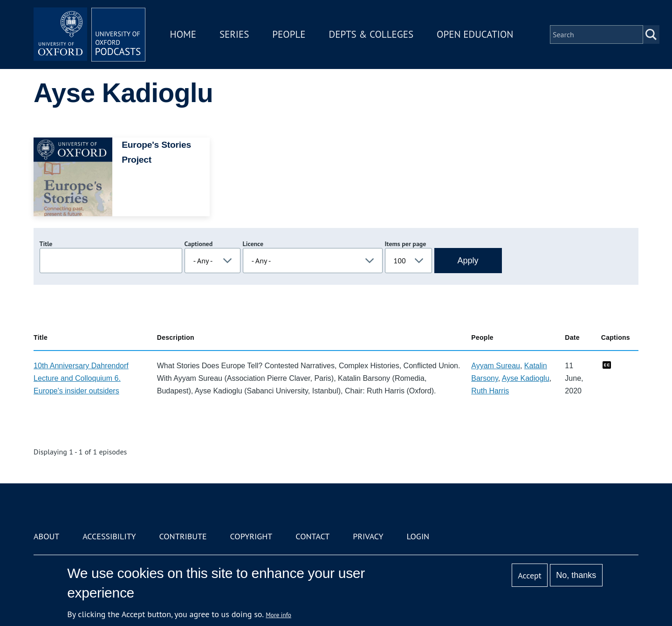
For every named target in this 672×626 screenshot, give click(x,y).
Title (46, 244)
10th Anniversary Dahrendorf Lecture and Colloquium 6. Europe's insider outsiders (81, 378)
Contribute (183, 536)
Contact (312, 536)
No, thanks (576, 575)
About (46, 536)
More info (278, 615)
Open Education (475, 34)
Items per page (406, 244)
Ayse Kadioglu (526, 378)
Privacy (368, 536)
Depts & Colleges (371, 34)
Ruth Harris (490, 391)
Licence (253, 244)
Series (234, 34)
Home (183, 34)
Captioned (199, 244)
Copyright (251, 536)
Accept (530, 575)
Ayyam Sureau (496, 366)
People (289, 34)
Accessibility (109, 536)
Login (418, 536)
